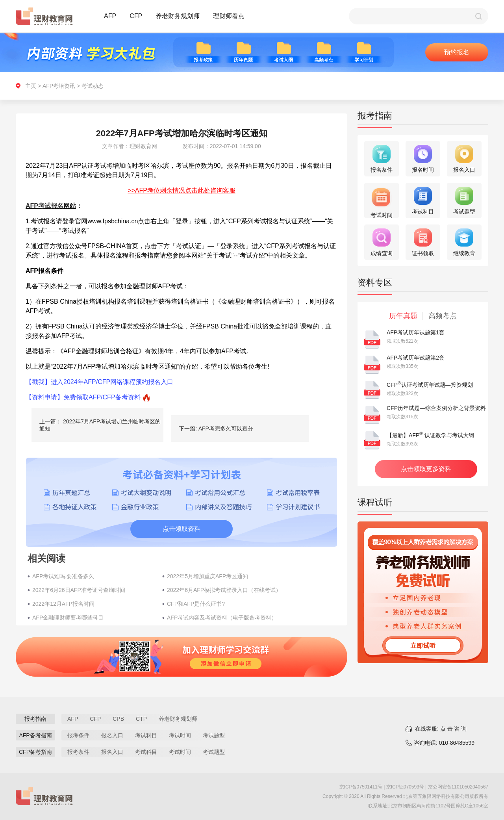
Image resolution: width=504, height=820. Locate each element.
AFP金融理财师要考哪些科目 (68, 618)
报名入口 (112, 735)
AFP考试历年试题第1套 (416, 332)
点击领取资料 (182, 529)
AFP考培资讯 (59, 86)
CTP (141, 719)
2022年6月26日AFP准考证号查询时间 (79, 590)
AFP (110, 16)
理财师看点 (229, 16)
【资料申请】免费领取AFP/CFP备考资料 (83, 397)
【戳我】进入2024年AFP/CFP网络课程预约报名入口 (99, 382)
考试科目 (146, 735)
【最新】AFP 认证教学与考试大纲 (430, 435)
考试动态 (93, 86)
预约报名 (457, 52)
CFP (136, 16)
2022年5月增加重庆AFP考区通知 (208, 576)
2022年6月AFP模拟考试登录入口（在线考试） (224, 590)
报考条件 (78, 735)
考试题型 (214, 735)
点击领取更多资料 (426, 469)
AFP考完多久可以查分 (226, 429)
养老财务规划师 (178, 16)
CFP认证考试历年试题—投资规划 (430, 385)
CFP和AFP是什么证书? (196, 604)
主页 (31, 86)
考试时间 (180, 735)
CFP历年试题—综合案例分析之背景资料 (436, 408)
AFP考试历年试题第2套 (416, 358)
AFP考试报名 (44, 206)
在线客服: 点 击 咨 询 (441, 729)
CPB (118, 719)
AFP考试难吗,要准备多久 (63, 576)
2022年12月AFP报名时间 (63, 604)
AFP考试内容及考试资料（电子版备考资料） (222, 618)
